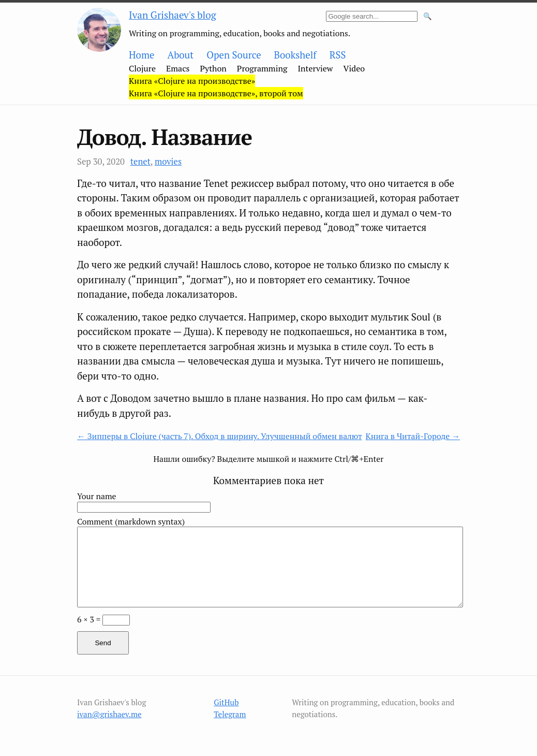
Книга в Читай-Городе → (413, 436)
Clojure (142, 68)
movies (168, 162)
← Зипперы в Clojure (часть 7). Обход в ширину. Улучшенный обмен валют (220, 436)
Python (213, 68)
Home (141, 55)
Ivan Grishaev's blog (173, 15)
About (180, 55)
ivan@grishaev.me (109, 714)
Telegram (230, 714)
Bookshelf (295, 55)
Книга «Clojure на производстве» (192, 81)
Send (103, 643)
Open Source (234, 55)
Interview (315, 68)
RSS (338, 55)
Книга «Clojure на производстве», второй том (216, 93)
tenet (140, 162)
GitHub (226, 702)
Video (354, 68)
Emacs (178, 68)
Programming (262, 68)
